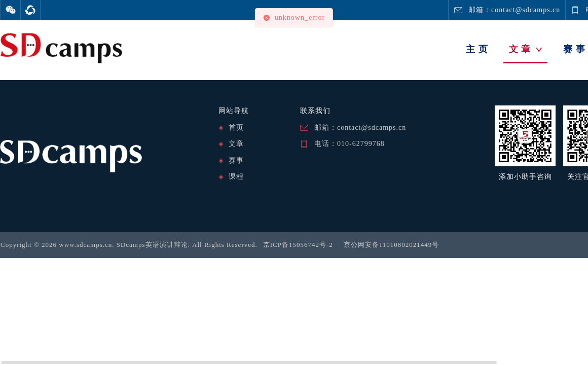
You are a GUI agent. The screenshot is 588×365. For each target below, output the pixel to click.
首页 (236, 127)
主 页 (477, 49)
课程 (236, 177)
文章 (236, 144)
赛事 (236, 160)
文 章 (526, 49)
